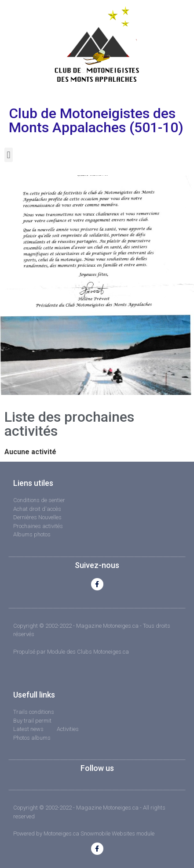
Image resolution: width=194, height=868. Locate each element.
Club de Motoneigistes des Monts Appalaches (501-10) (96, 120)
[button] (9, 155)
